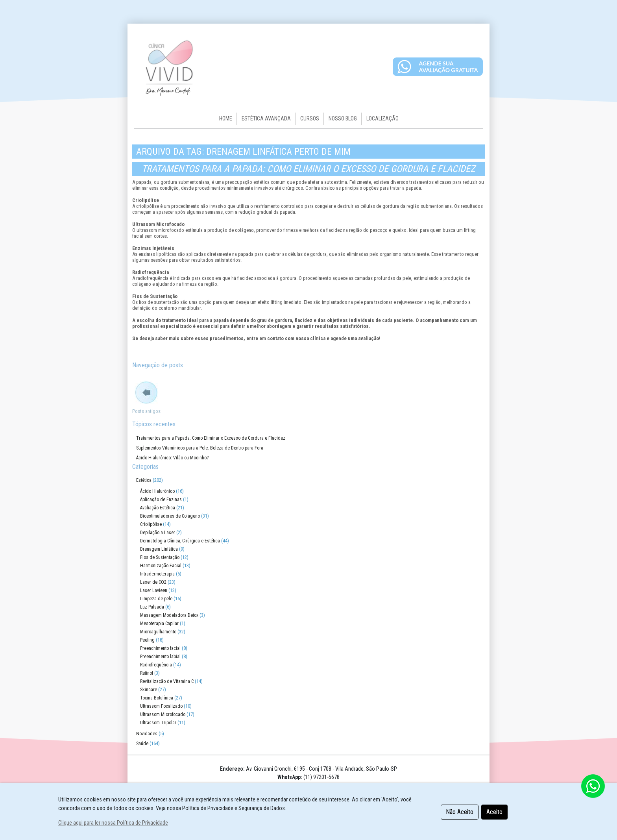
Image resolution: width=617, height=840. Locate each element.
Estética (144, 480)
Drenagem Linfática (159, 549)
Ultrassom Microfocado (163, 714)
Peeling (147, 640)
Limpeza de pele (156, 599)
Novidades (147, 734)
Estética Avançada (266, 118)
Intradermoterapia (157, 574)
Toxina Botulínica (157, 698)
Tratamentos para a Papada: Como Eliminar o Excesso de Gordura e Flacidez (308, 169)
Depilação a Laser (158, 533)
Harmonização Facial (161, 566)
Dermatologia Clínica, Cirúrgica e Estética (180, 541)
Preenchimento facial (160, 648)
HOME (226, 118)
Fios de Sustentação (160, 557)
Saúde (142, 744)
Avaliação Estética (158, 508)
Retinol (147, 673)
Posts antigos (146, 411)
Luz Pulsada (152, 607)
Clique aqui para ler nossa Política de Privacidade (113, 823)
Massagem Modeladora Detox (169, 615)
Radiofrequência (156, 665)
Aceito (494, 812)
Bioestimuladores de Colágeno (170, 516)
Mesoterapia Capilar (159, 624)
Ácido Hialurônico (157, 491)
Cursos (310, 118)
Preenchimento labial (160, 657)
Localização (382, 118)
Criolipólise (151, 524)
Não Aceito (460, 812)
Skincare (149, 690)
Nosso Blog (343, 118)
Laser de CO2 (153, 582)
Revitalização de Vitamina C (167, 681)
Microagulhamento (158, 632)
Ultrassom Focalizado (161, 706)
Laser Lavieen (154, 590)
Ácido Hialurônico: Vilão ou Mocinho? (172, 458)
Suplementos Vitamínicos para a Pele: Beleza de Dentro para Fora (200, 448)
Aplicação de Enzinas (161, 500)
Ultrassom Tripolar (158, 723)
